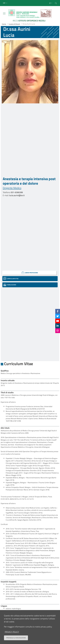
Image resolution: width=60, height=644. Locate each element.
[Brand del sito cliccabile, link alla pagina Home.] (30, 16)
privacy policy (12, 634)
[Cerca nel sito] (56, 3)
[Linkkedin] (58, 326)
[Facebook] (58, 311)
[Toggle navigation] (4, 13)
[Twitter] (58, 316)
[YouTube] (58, 321)
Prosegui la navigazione (16, 640)
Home (4, 24)
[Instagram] (58, 331)
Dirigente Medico (12, 188)
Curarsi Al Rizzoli (14, 24)
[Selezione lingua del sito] (51, 3)
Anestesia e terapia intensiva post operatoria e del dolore (29, 181)
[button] (5, 3)
